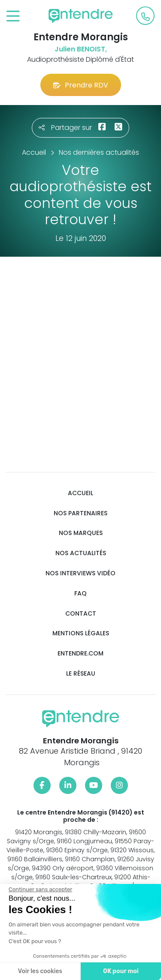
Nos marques (81, 533)
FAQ (80, 594)
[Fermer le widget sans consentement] (40, 890)
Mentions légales (81, 633)
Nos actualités (81, 553)
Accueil (80, 493)
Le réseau (81, 674)
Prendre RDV (81, 85)
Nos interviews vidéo (80, 573)
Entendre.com (80, 654)
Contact (81, 614)
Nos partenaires (80, 513)
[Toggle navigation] (13, 17)
